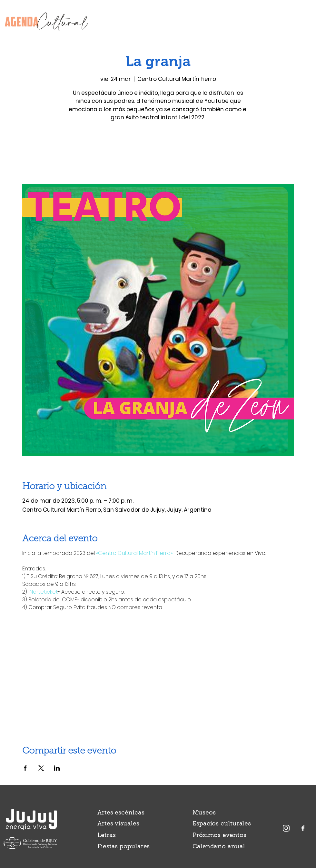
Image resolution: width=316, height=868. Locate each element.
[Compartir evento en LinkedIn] (57, 768)
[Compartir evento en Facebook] (25, 768)
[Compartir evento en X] (41, 768)
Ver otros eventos (158, 154)
